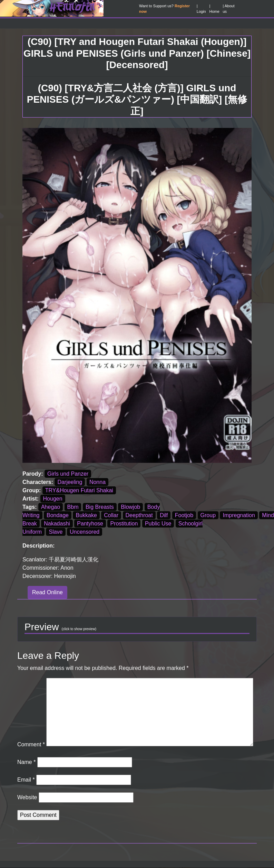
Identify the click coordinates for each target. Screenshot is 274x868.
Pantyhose (90, 524)
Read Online (47, 592)
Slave (56, 532)
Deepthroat (139, 515)
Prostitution (124, 524)
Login (201, 11)
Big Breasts (100, 507)
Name (26, 762)
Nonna (97, 482)
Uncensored (85, 532)
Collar (111, 515)
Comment (31, 744)
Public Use (158, 524)
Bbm (73, 507)
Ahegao (51, 507)
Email (26, 780)
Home (214, 11)
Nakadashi (57, 524)
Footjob (184, 515)
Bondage (58, 515)
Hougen (53, 499)
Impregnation (239, 515)
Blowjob (130, 507)
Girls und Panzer (68, 474)
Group (208, 515)
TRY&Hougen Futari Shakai (79, 490)
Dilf (164, 515)
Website (27, 797)
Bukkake (86, 515)
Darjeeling (70, 482)
